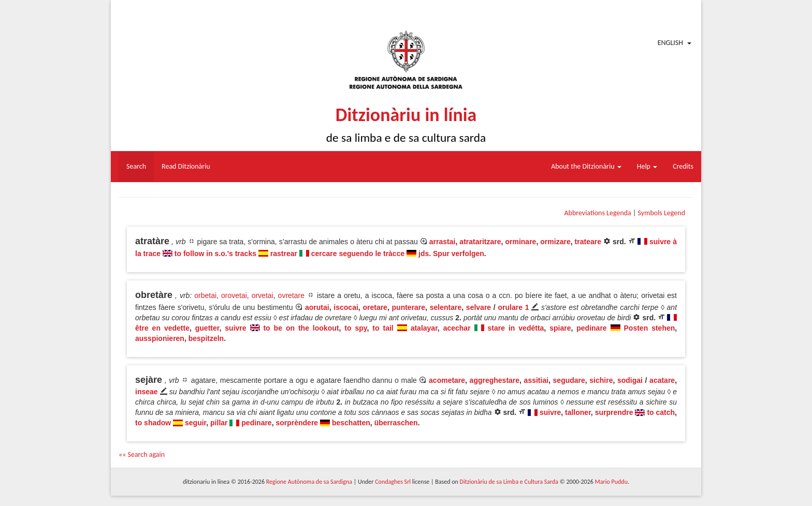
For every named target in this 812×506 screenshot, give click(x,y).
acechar (457, 328)
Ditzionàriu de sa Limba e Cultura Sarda (509, 482)
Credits (683, 166)
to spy (356, 328)
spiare (560, 328)
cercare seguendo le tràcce (358, 254)
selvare (479, 307)
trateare (588, 242)
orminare (520, 242)
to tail (383, 328)
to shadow (153, 423)
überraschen (396, 423)
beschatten (351, 423)
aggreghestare (495, 380)
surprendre (614, 412)
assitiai (536, 380)
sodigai (630, 380)
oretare (375, 307)
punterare (409, 307)
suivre (235, 328)
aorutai (317, 307)
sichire (601, 380)
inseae (147, 392)
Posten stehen (650, 328)
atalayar (424, 328)
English (670, 43)
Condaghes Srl (393, 482)
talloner (578, 412)
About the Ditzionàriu (586, 166)
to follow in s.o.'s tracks (215, 254)
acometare (447, 380)
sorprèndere (297, 423)
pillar (219, 423)
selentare (446, 307)
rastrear (284, 254)
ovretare (291, 295)
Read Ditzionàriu (186, 166)
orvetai (263, 295)
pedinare (591, 328)
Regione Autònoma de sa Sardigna (309, 482)
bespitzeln (206, 338)
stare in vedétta (516, 328)
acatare (662, 380)
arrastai (443, 242)
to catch (661, 412)
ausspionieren (160, 338)
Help (647, 166)
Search (136, 166)
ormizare (555, 242)
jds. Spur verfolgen (451, 254)
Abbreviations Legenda (597, 213)
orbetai (205, 295)
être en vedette (162, 328)
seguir (195, 423)
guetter (207, 328)
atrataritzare (480, 242)
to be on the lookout (301, 328)
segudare (569, 380)
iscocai (346, 307)
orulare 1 (513, 307)
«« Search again (142, 455)
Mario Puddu (611, 482)
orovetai (234, 295)
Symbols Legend (662, 213)
